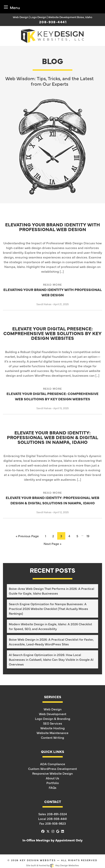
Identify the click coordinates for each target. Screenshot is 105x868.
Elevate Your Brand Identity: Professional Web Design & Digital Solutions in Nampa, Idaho (52, 438)
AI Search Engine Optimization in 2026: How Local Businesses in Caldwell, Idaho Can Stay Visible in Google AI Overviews (51, 659)
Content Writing (52, 737)
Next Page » (52, 544)
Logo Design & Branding (53, 718)
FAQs (53, 787)
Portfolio (53, 783)
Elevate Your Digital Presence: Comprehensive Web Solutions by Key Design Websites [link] (52, 394)
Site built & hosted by (52, 865)
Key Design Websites (38, 860)
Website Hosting (52, 728)
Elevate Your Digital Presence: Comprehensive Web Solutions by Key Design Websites (52, 334)
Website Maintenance (52, 733)
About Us (52, 778)
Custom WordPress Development (52, 769)
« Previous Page (27, 536)
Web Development (53, 714)
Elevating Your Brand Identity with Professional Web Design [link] (53, 290)
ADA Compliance (53, 764)
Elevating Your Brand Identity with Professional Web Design (52, 227)
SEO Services (53, 723)
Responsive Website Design (52, 773)
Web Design (53, 709)
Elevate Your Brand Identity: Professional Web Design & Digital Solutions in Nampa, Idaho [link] (52, 498)
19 (88, 536)
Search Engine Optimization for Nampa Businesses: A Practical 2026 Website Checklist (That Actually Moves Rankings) (48, 609)
